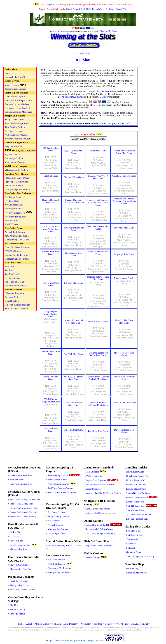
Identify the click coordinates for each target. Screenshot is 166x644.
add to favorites (83, 54)
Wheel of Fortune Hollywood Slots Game (98, 404)
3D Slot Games (17, 480)
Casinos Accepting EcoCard (17, 108)
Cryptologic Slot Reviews (16, 255)
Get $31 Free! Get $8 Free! (98, 509)
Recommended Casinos (15, 89)
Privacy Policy (121, 624)
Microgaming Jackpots (20, 585)
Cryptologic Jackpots (19, 581)
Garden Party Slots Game (51, 253)
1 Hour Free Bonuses (14, 186)
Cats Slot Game (51, 176)
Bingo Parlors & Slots (14, 146)
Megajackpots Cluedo (124, 278)
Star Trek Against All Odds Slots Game (98, 354)
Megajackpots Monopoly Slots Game (51, 314)
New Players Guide (135, 472)
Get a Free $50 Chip (95, 513)
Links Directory (12, 301)
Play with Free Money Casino (18, 139)
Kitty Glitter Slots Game (51, 284)
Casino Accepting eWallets (17, 104)
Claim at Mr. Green (108, 31)
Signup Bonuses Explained (138, 493)
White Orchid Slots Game (124, 403)
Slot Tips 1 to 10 (12, 274)
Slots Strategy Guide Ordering (140, 556)
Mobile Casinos (12, 85)
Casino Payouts (47, 4)
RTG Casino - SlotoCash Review (63, 492)
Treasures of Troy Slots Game (124, 378)
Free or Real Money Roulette (23, 517)
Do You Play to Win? (136, 480)
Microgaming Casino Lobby (17, 189)
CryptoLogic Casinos (57, 533)
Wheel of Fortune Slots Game (74, 404)
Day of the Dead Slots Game (124, 431)
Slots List (131, 548)
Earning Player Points (136, 489)
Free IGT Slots (11, 224)
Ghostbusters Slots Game (74, 254)
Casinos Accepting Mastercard (18, 112)
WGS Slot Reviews (13, 251)
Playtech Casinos (12, 154)
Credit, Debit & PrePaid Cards (80, 9)
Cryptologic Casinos (14, 158)
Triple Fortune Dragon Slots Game (51, 400)
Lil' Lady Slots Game (74, 283)
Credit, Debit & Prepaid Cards (18, 100)
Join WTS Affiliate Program (17, 305)
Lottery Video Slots (135, 502)
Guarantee (131, 544)
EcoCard (110, 9)
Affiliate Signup (42, 624)
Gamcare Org (132, 568)
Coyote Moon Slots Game (124, 176)
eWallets (100, 9)
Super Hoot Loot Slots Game (124, 354)
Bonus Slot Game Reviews (17, 247)
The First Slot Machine (15, 282)
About (29, 624)
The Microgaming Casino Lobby (100, 533)
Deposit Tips (121, 9)
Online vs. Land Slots (136, 485)
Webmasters (86, 624)
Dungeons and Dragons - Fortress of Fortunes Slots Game (124, 201)
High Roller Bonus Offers (16, 182)
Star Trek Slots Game (74, 354)
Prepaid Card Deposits (96, 480)
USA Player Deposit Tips (138, 476)
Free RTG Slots (12, 201)
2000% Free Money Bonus (60, 545)
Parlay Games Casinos (15, 120)
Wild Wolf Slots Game (51, 430)
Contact (109, 624)
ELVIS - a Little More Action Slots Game (51, 229)
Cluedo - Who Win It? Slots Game (98, 177)
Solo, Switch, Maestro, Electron (100, 485)
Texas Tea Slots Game (51, 378)
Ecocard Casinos (93, 489)
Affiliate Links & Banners (16, 309)
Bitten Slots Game (98, 151)
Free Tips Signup (12, 278)
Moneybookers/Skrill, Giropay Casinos (103, 493)
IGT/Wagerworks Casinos (16, 170)
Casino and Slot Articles (15, 286)
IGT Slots (14, 536)
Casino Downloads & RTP (97, 525)
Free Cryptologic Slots (15, 213)
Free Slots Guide (134, 531)
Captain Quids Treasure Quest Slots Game (124, 152)
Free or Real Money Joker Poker (24, 508)
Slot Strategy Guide (135, 535)
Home (7, 73)
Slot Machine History (136, 510)
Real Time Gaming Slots (21, 484)
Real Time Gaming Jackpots (22, 590)
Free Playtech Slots (13, 209)
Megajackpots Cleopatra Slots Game (98, 278)
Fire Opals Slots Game (124, 228)
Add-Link (56, 624)
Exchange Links (12, 297)
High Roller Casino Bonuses (98, 545)
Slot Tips (9, 270)
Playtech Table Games (15, 232)
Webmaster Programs (14, 293)
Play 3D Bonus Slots (14, 205)
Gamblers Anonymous (136, 573)
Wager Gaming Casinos (58, 484)
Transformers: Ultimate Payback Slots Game (98, 378)
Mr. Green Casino (106, 91)
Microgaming (68, 97)
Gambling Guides (134, 552)
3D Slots (102, 97)
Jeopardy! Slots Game (124, 254)
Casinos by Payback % (15, 77)
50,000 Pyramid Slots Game (74, 152)
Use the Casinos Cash (136, 497)
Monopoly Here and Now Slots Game (74, 322)
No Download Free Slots (21, 475)
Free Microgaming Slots (15, 217)
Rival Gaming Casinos (15, 127)
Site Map (98, 624)
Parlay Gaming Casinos (58, 516)
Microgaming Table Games (17, 240)
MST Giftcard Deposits (15, 97)
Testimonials (132, 539)
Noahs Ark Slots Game (98, 321)
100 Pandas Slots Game (51, 149)
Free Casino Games (13, 197)
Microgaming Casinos (15, 162)
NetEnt (79, 97)
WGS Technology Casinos (16, 135)
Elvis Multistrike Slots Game (74, 229)
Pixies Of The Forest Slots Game (124, 322)
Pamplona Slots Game (98, 431)
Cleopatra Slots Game (74, 177)
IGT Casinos (53, 521)
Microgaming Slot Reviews (17, 259)
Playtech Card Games (20, 565)
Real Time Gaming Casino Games (25, 499)
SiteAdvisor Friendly (140, 624)
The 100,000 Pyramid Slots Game (74, 378)
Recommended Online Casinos (99, 529)
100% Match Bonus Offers (17, 178)
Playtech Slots (16, 541)
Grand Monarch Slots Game (98, 253)
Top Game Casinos (13, 131)
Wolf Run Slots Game (74, 430)
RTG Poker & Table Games (17, 236)
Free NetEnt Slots (13, 220)
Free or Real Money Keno (21, 504)
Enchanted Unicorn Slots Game (98, 228)
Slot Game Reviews (57, 560)
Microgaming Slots (18, 549)
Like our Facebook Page (137, 519)
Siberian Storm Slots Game (51, 353)
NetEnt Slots (15, 532)
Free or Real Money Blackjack (24, 512)
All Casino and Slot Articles (139, 515)
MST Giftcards (92, 472)
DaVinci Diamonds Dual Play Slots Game (74, 201)
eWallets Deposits (94, 476)
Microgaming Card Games (22, 569)
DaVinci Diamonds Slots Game (51, 201)
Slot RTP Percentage (136, 506)
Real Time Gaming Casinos (17, 123)
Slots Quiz (9, 266)
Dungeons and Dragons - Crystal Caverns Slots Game (98, 202)
